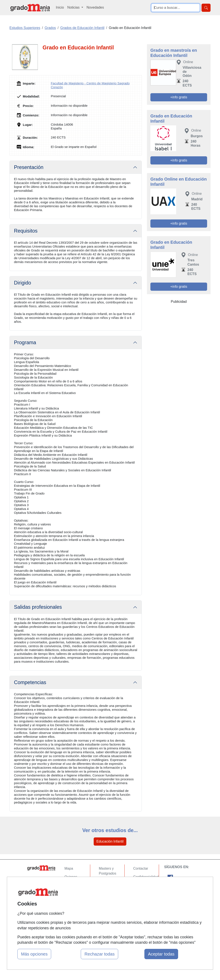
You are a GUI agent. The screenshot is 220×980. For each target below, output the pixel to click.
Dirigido (23, 283)
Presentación (29, 167)
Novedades (95, 7)
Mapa (69, 868)
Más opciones (34, 954)
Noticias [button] (74, 7)
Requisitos (26, 231)
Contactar (141, 868)
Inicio (60, 7)
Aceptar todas (161, 954)
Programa (25, 342)
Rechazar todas (99, 954)
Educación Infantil (110, 841)
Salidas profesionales (38, 607)
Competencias (30, 682)
